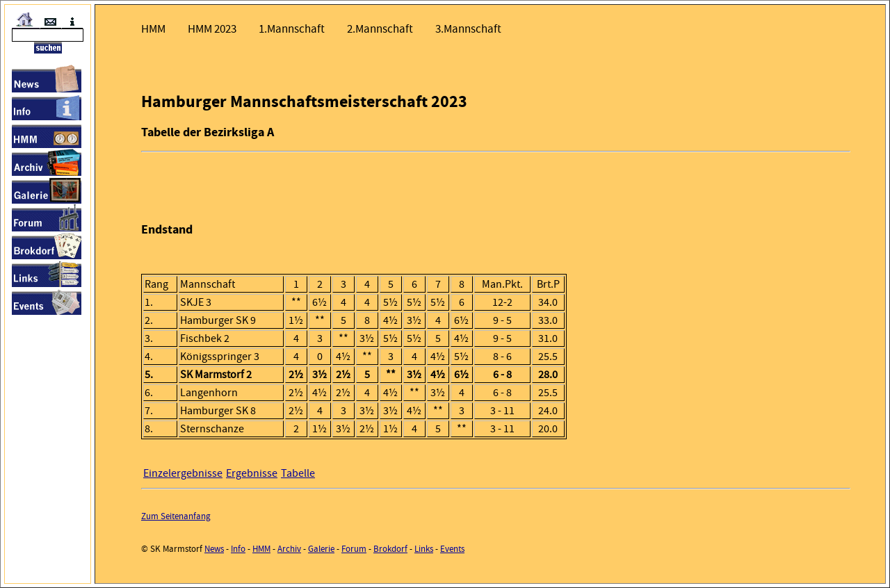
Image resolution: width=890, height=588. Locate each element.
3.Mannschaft (468, 29)
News (214, 549)
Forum (354, 549)
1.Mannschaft (292, 29)
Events (452, 549)
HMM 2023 (212, 29)
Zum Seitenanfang (176, 516)
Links (424, 549)
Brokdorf (390, 549)
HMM (153, 29)
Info (238, 549)
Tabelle (298, 473)
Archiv (289, 549)
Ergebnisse (252, 473)
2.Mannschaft (380, 29)
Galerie (321, 549)
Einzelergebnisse (183, 473)
